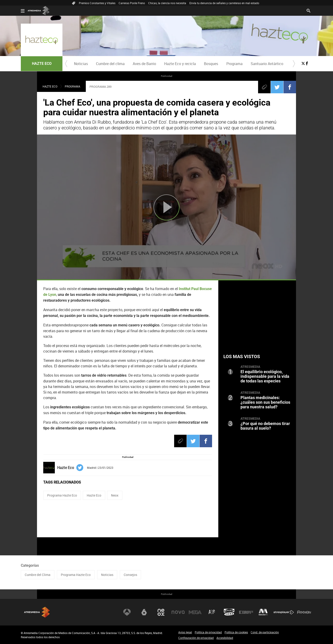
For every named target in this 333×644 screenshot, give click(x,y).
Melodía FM (263, 612)
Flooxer (304, 612)
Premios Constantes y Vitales (97, 3)
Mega (195, 612)
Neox (115, 495)
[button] (66, 64)
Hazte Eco (94, 495)
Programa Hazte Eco (62, 495)
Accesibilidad (225, 638)
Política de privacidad (208, 632)
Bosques (211, 64)
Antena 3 (127, 612)
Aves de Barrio (144, 64)
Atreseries (212, 612)
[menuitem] (81, 64)
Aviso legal (185, 632)
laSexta (144, 612)
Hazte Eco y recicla (180, 64)
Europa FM (246, 612)
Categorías (30, 565)
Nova (178, 612)
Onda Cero (229, 612)
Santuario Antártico (267, 64)
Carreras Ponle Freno (132, 3)
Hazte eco (50, 86)
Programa (234, 64)
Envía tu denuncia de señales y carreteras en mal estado (224, 3)
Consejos (130, 575)
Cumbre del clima (110, 64)
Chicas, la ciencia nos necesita (167, 3)
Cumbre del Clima (38, 575)
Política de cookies (236, 632)
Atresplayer (284, 612)
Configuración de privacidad (196, 638)
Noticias (81, 64)
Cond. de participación (265, 632)
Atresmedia (37, 612)
